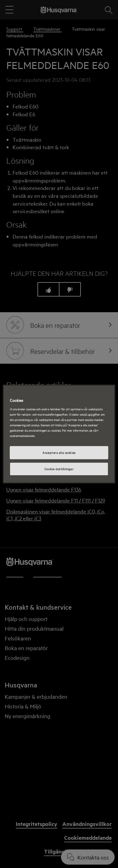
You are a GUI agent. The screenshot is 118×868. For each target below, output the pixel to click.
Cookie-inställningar (59, 469)
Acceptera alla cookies (59, 453)
